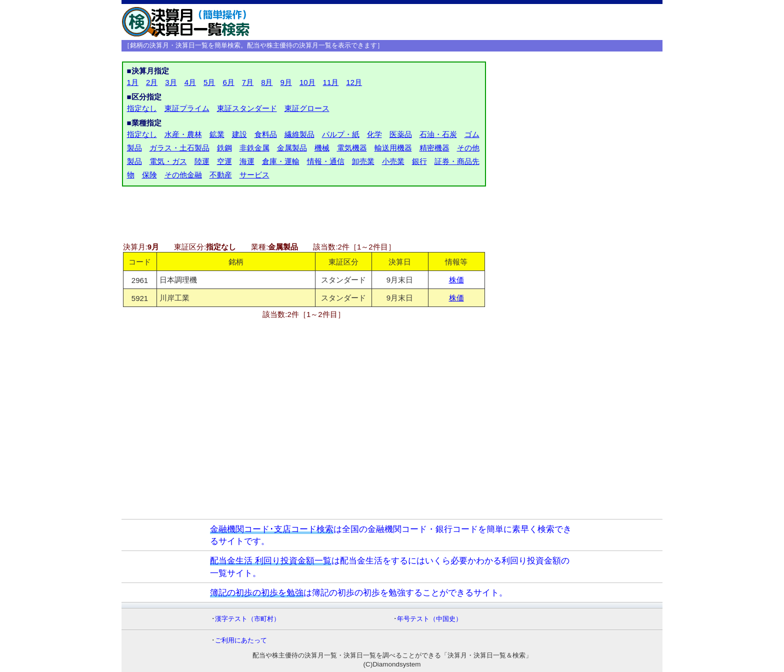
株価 (456, 280)
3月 (171, 82)
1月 (133, 82)
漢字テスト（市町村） (247, 619)
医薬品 (401, 134)
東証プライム (187, 108)
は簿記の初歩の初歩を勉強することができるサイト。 (359, 592)
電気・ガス (168, 161)
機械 (322, 148)
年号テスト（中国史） (429, 619)
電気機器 (352, 148)
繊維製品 (299, 134)
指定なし (142, 108)
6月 (228, 82)
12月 (354, 82)
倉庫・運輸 (281, 161)
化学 (374, 134)
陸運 (202, 161)
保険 (149, 175)
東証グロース (307, 108)
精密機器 (434, 148)
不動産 (221, 175)
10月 (307, 82)
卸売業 (363, 161)
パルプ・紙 (341, 134)
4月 (190, 82)
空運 (224, 161)
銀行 (419, 161)
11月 (331, 82)
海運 (247, 161)
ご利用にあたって (241, 640)
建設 (239, 134)
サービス (254, 175)
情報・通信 (326, 161)
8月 (267, 82)
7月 (248, 82)
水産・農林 (183, 134)
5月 (209, 82)
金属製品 (292, 148)
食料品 (266, 134)
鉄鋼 (224, 148)
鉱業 (217, 134)
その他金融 (183, 175)
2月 (152, 82)
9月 (286, 82)
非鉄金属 (254, 148)
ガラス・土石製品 (179, 148)
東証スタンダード (247, 108)
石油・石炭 (438, 134)
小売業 (393, 161)
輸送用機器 (393, 148)
